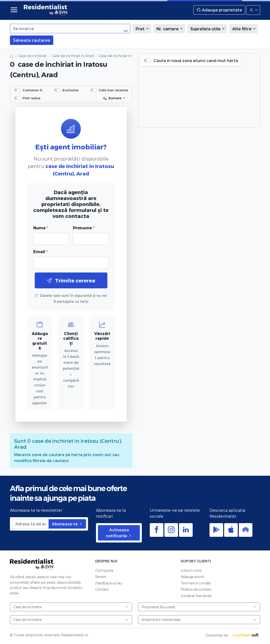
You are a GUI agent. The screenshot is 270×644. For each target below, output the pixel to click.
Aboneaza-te (67, 524)
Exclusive (70, 90)
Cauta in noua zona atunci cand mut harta (196, 60)
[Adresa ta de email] (30, 524)
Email (40, 252)
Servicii (101, 577)
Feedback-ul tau (109, 583)
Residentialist (32, 564)
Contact (102, 589)
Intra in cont (191, 570)
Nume (41, 228)
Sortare (112, 98)
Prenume (84, 228)
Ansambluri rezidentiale (199, 620)
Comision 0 (32, 90)
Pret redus (31, 98)
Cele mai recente (113, 90)
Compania (104, 570)
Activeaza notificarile (119, 533)
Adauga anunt (193, 577)
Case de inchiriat (32, 56)
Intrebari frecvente (196, 596)
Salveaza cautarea (32, 40)
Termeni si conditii (196, 583)
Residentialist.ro (46, 10)
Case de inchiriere (71, 607)
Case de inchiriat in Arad (73, 56)
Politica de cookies (196, 589)
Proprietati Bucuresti (199, 607)
